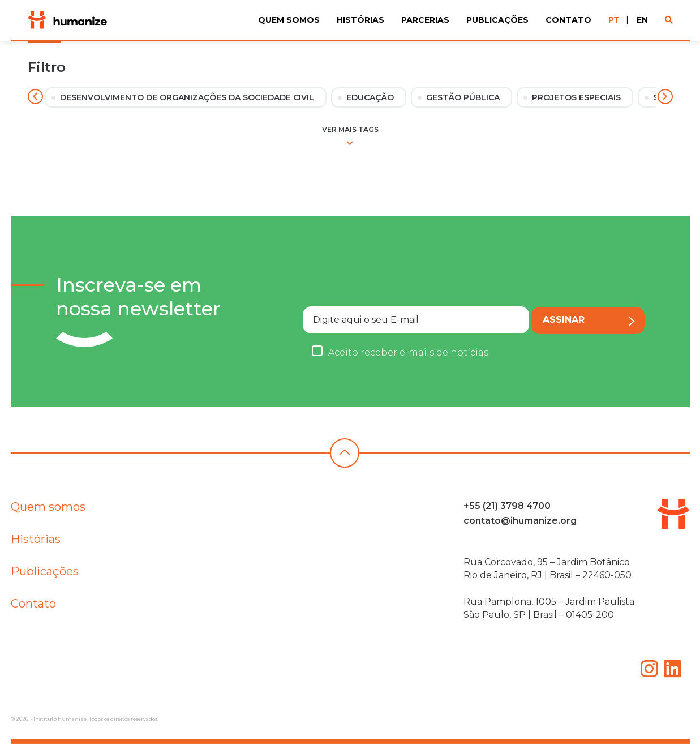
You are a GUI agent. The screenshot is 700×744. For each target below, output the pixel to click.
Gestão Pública (463, 97)
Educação (370, 97)
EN (642, 20)
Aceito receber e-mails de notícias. (409, 352)
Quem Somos (289, 20)
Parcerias (425, 20)
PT (614, 20)
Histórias (360, 20)
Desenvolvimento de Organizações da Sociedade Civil (187, 97)
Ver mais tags (350, 135)
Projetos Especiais (576, 97)
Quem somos (48, 512)
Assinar (589, 320)
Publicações (497, 20)
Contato (568, 20)
